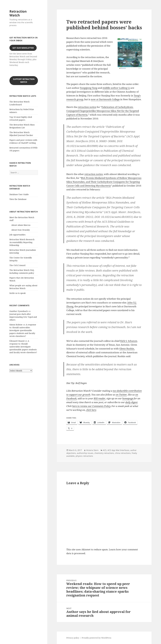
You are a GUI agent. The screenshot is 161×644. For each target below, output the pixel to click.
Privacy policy (73, 638)
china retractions (123, 453)
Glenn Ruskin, (127, 349)
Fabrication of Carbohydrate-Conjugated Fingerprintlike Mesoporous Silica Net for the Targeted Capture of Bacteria (103, 111)
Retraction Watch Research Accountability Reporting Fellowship (22, 242)
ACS (105, 450)
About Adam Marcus (21, 225)
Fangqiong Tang (89, 88)
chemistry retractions (104, 453)
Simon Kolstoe (16, 325)
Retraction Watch (18, 13)
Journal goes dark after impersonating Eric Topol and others (23, 317)
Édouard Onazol (17, 341)
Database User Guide (19, 194)
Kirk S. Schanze (129, 341)
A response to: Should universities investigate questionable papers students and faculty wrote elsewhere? (23, 330)
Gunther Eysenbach (19, 311)
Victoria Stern (92, 450)
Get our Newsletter (23, 48)
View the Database (18, 199)
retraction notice (87, 107)
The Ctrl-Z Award (17, 265)
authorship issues (85, 453)
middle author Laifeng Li (116, 88)
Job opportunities (17, 235)
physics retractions (84, 456)
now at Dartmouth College (105, 99)
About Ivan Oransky (21, 230)
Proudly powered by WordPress (96, 638)
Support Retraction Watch (24, 81)
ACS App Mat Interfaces (118, 450)
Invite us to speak (18, 293)
